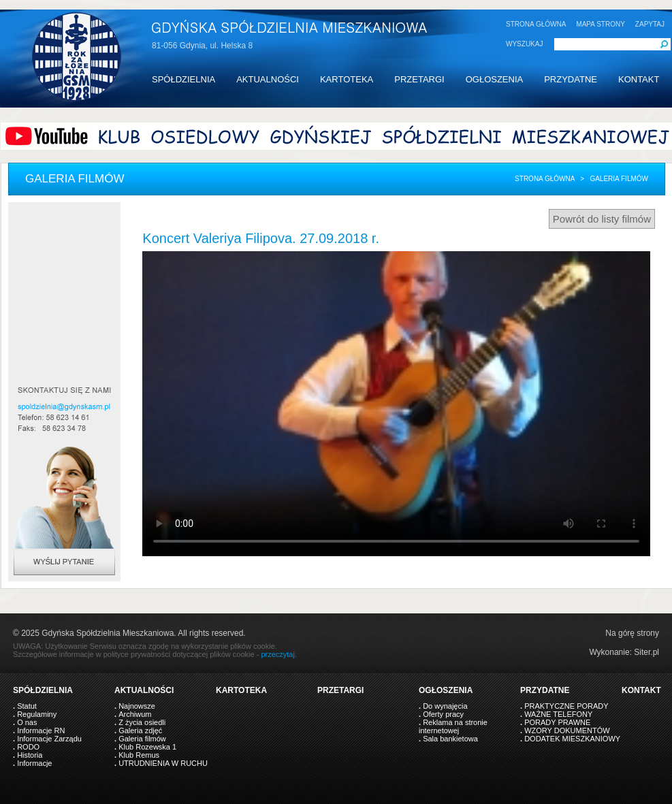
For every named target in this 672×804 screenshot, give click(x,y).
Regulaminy (37, 714)
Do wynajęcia (445, 706)
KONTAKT (639, 79)
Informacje (34, 763)
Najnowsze (137, 706)
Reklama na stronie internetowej (453, 726)
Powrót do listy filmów (602, 219)
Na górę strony (632, 633)
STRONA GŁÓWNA (536, 24)
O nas (27, 722)
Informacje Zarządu (49, 739)
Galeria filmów (142, 739)
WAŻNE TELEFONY (558, 714)
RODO (28, 747)
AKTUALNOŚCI (268, 79)
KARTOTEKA (347, 79)
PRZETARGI (419, 79)
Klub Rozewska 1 (147, 747)
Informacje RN (41, 730)
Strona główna (545, 179)
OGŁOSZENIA (495, 79)
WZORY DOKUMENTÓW (567, 730)
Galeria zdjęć (140, 730)
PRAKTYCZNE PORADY (566, 706)
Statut (27, 706)
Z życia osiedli (142, 722)
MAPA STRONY (601, 24)
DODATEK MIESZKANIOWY (572, 739)
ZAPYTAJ (650, 24)
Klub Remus (139, 755)
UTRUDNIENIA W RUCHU (163, 763)
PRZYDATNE (571, 79)
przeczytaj (278, 654)
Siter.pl (646, 652)
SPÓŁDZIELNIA (183, 79)
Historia (30, 755)
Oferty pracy (443, 714)
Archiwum (135, 714)
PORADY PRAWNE (557, 722)
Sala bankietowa (450, 739)
